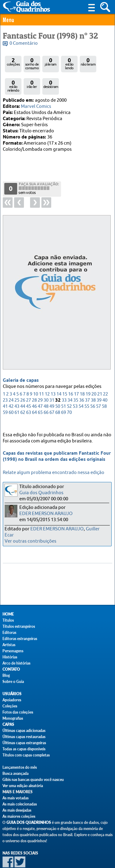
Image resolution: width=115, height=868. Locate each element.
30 (46, 379)
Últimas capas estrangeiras (24, 743)
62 (23, 392)
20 (94, 373)
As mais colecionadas (20, 804)
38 (93, 379)
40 (105, 379)
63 (29, 392)
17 (76, 373)
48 (46, 386)
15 (65, 373)
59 (5, 392)
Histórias (10, 657)
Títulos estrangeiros (19, 626)
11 (41, 373)
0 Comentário (24, 43)
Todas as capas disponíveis (24, 749)
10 (36, 373)
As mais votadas (15, 798)
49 (52, 386)
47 (40, 386)
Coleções (10, 706)
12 (47, 373)
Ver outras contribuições (31, 541)
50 (58, 386)
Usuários (12, 694)
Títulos (8, 620)
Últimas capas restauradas (24, 737)
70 (69, 392)
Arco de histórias (16, 663)
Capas (8, 724)
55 (87, 386)
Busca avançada (15, 773)
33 (64, 379)
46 (34, 386)
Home (8, 614)
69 (63, 392)
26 (23, 379)
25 (17, 379)
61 (17, 392)
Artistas (9, 645)
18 (82, 373)
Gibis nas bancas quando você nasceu (33, 780)
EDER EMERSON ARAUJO (46, 514)
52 (69, 386)
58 (104, 386)
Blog (6, 675)
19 (88, 373)
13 (53, 373)
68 (58, 392)
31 (52, 379)
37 (87, 379)
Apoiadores (12, 700)
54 (81, 386)
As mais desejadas (17, 810)
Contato (11, 669)
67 (52, 392)
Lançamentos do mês (20, 767)
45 (29, 386)
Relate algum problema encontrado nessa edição (54, 473)
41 (5, 386)
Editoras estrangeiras (20, 639)
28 (34, 379)
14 (59, 373)
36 (82, 379)
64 (34, 392)
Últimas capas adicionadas (24, 731)
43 (17, 386)
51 (63, 386)
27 (29, 379)
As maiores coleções (19, 816)
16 (71, 373)
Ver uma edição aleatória (23, 786)
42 (11, 386)
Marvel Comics (36, 106)
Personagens (13, 651)
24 (11, 379)
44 (23, 386)
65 (40, 392)
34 (70, 379)
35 (76, 379)
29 (40, 379)
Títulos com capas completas (26, 755)
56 (93, 386)
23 (5, 379)
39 (99, 379)
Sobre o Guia (13, 682)
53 (75, 386)
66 (46, 392)
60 (11, 392)
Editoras (9, 633)
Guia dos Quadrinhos (41, 493)
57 (98, 386)
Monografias (13, 718)
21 (100, 373)
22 (105, 373)
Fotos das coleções (18, 712)
